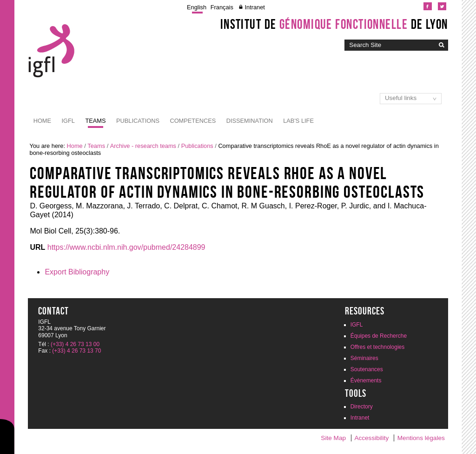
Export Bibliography (77, 272)
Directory (362, 407)
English (197, 7)
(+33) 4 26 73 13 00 (75, 344)
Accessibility (371, 438)
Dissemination (250, 121)
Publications (138, 121)
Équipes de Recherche (379, 336)
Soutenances (367, 369)
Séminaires (364, 358)
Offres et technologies (378, 347)
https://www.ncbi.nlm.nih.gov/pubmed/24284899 (126, 247)
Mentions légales (421, 438)
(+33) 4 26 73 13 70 (76, 351)
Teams (95, 121)
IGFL (68, 121)
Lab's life (298, 121)
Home (42, 121)
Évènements (366, 381)
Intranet (255, 7)
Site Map (333, 438)
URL (37, 247)
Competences (193, 121)
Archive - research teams (143, 146)
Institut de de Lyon (334, 24)
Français (222, 7)
